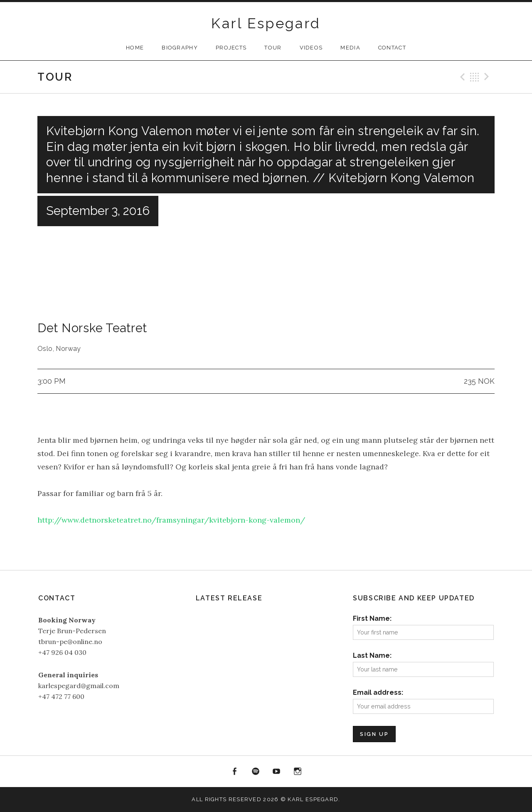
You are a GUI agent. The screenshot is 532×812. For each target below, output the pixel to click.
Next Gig (488, 77)
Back (475, 77)
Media (350, 48)
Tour (273, 48)
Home (135, 48)
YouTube (277, 772)
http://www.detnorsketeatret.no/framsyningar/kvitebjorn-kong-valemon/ (171, 520)
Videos (311, 48)
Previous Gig (461, 77)
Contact (392, 48)
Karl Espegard (266, 23)
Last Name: (372, 655)
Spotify (256, 772)
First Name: (372, 618)
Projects (231, 48)
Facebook (234, 772)
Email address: (378, 692)
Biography (180, 48)
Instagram (298, 772)
